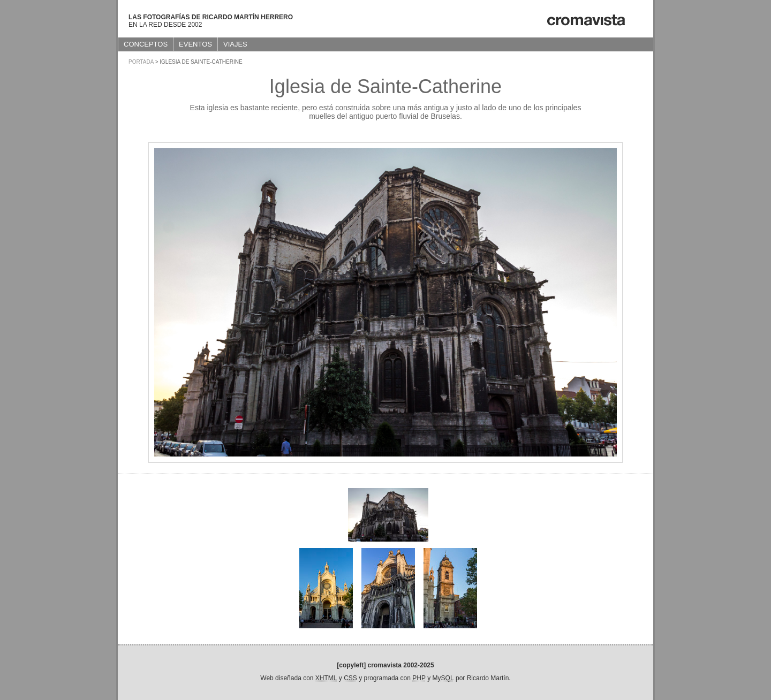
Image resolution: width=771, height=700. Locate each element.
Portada (141, 62)
